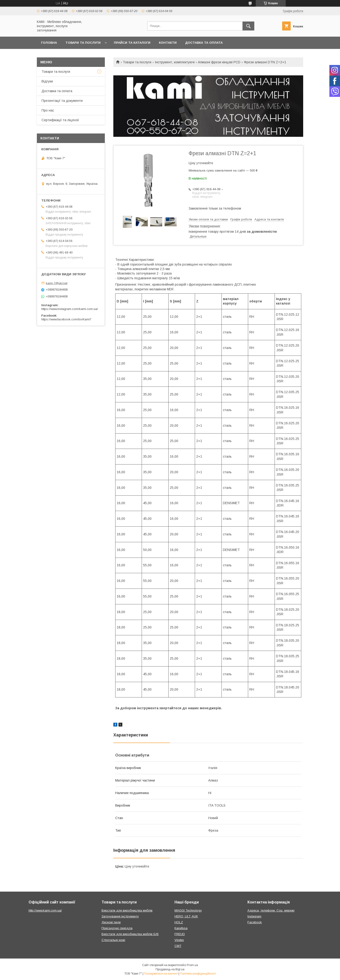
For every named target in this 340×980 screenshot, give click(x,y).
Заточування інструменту (120, 916)
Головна (49, 43)
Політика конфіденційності (198, 974)
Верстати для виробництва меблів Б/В (130, 934)
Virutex (179, 940)
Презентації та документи (62, 101)
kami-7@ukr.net (57, 283)
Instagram (254, 916)
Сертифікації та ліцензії (60, 120)
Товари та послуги (83, 43)
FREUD (180, 934)
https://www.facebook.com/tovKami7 (66, 319)
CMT (178, 946)
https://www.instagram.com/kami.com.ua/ (70, 309)
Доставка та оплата (204, 43)
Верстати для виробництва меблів (127, 910)
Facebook (255, 922)
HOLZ (179, 922)
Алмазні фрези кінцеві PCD (219, 62)
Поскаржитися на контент (161, 974)
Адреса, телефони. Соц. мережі (271, 910)
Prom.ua (192, 965)
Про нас (48, 110)
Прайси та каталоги (132, 43)
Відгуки (47, 81)
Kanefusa (181, 928)
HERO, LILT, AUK (186, 916)
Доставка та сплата (57, 91)
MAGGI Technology (188, 910)
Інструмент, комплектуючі (175, 62)
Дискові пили (111, 922)
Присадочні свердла (117, 928)
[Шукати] (248, 26)
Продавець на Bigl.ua (170, 969)
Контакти (168, 43)
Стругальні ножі (113, 940)
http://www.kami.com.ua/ (45, 910)
